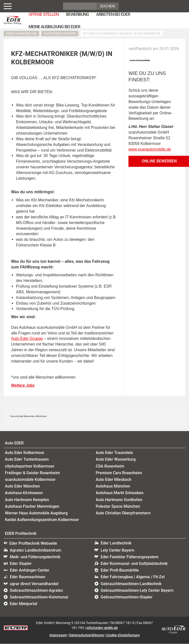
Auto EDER (14, 443)
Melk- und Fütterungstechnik (35, 557)
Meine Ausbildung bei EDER (54, 27)
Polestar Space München (118, 506)
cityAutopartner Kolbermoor (30, 466)
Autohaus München (113, 486)
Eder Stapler (21, 564)
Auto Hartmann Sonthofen (119, 500)
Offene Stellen (44, 14)
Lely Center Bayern (118, 550)
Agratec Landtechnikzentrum (36, 550)
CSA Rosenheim (110, 466)
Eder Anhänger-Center (30, 570)
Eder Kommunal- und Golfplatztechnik (134, 564)
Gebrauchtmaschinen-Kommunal (39, 597)
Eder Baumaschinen (28, 577)
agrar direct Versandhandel (34, 584)
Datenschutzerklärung (87, 635)
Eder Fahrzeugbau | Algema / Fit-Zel (133, 577)
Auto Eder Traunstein (114, 453)
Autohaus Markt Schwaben (120, 493)
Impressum (58, 635)
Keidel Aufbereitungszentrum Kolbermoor (42, 520)
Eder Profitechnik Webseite (33, 544)
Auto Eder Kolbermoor (25, 453)
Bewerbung (77, 14)
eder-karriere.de (21, 34)
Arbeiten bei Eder (113, 14)
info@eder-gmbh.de (102, 628)
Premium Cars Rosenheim (119, 473)
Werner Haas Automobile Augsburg (36, 513)
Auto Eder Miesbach (114, 479)
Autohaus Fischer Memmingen (32, 506)
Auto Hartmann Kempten (27, 500)
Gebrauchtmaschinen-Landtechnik (131, 584)
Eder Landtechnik (116, 543)
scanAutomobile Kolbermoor (30, 479)
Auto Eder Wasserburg (116, 460)
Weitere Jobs (23, 386)
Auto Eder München (22, 486)
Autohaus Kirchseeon (24, 493)
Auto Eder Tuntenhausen (27, 460)
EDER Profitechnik (21, 534)
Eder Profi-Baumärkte (120, 570)
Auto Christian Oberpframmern (123, 513)
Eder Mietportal (24, 604)
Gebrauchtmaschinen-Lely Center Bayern (137, 590)
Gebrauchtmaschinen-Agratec (36, 590)
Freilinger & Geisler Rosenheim (32, 473)
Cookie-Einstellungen (123, 635)
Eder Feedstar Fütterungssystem (130, 557)
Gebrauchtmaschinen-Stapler (127, 597)
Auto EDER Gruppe (60, 34)
